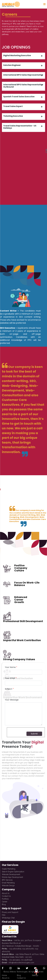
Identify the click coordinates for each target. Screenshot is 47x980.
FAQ (4, 913)
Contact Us (6, 894)
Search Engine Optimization (13, 869)
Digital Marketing (9, 866)
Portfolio (5, 896)
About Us (6, 891)
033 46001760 (28, 946)
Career (5, 899)
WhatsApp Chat (8, 915)
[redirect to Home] (11, 4)
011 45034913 (15, 957)
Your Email (11, 473)
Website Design (8, 883)
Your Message (12, 494)
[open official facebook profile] (3, 968)
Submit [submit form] (34, 528)
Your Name (11, 462)
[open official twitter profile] (27, 968)
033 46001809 (15, 946)
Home (4, 975)
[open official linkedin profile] (19, 968)
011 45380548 (27, 957)
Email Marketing (8, 880)
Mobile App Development (12, 875)
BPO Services (7, 878)
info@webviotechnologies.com (21, 960)
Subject (9, 483)
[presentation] (26, 527)
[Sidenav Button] (44, 4)
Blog (4, 902)
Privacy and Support (10, 910)
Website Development (11, 872)
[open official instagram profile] (10, 968)
